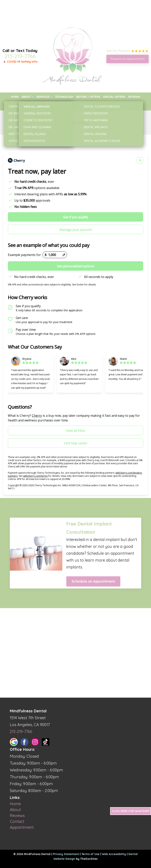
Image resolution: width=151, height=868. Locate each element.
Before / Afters (88, 97)
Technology (64, 97)
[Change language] (140, 160)
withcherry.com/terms (35, 476)
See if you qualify (76, 217)
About (26, 97)
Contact (134, 106)
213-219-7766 (20, 56)
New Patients (20, 106)
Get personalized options (76, 266)
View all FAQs (75, 431)
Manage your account (75, 230)
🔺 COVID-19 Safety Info (20, 62)
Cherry (37, 416)
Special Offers (114, 97)
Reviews (134, 97)
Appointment (22, 827)
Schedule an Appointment (93, 581)
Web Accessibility (114, 854)
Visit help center (76, 443)
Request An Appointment (128, 59)
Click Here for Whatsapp (131, 811)
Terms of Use (90, 854)
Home (15, 97)
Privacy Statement (66, 854)
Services (43, 97)
